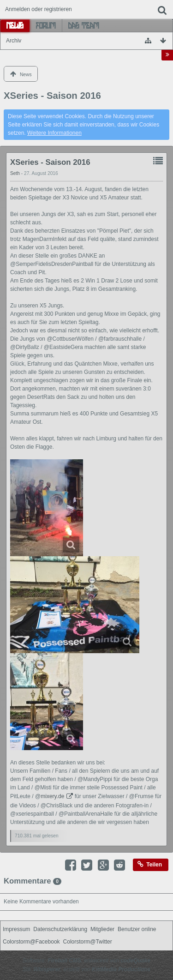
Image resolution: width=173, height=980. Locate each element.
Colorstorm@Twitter (88, 942)
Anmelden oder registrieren (39, 9)
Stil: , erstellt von (86, 969)
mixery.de (52, 796)
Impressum (16, 929)
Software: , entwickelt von (86, 961)
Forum (46, 25)
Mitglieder (102, 929)
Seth (16, 173)
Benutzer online (137, 929)
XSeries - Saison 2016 (50, 162)
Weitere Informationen (54, 133)
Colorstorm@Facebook (31, 942)
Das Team (84, 25)
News (15, 25)
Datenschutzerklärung (60, 929)
